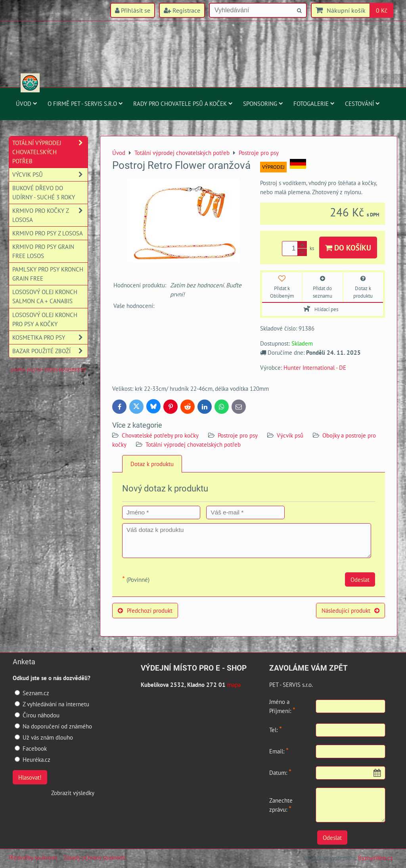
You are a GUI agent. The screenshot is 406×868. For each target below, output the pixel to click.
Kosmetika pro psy (50, 337)
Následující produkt (350, 610)
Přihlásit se (133, 10)
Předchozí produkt (145, 610)
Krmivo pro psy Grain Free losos (43, 251)
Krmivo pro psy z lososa (48, 233)
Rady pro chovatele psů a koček (183, 103)
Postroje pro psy (238, 435)
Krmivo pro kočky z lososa (50, 215)
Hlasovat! (30, 777)
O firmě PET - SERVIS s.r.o (85, 103)
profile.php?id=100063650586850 (48, 370)
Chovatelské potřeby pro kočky (160, 435)
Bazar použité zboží (50, 351)
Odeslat (360, 579)
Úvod (27, 103)
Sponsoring (263, 103)
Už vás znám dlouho (44, 737)
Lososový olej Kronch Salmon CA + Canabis (45, 296)
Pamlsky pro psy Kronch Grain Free (48, 274)
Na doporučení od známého (53, 726)
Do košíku (348, 248)
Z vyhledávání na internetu (52, 704)
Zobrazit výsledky (73, 793)
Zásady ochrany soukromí (95, 857)
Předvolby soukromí (33, 857)
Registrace (182, 10)
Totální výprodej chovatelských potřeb (193, 444)
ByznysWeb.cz (375, 858)
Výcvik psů (290, 435)
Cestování (362, 103)
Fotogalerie (314, 103)
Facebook (31, 748)
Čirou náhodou (37, 715)
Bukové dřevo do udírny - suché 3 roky (44, 192)
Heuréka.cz (33, 759)
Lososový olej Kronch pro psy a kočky (45, 319)
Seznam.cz (32, 693)
